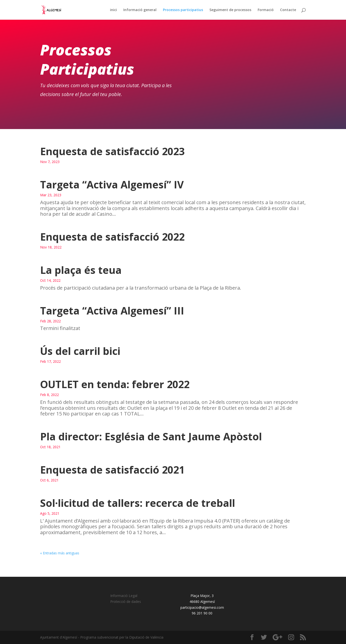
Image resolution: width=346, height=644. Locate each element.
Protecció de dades (126, 602)
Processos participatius (183, 10)
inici (113, 10)
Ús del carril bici (80, 351)
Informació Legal (124, 596)
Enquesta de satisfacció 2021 (112, 470)
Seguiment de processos (230, 10)
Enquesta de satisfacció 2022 (112, 237)
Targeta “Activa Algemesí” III (112, 311)
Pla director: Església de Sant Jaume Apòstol (151, 436)
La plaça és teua (81, 270)
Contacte (288, 10)
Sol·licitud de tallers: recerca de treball (138, 503)
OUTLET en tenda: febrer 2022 (115, 384)
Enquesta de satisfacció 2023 (112, 151)
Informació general (140, 10)
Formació (266, 10)
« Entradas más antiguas (60, 553)
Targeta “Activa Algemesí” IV (112, 184)
